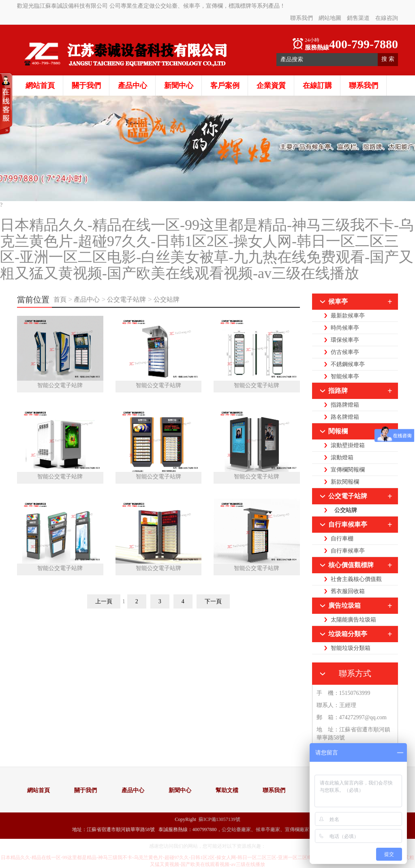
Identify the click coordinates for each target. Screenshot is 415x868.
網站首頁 (40, 86)
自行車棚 (342, 539)
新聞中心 (179, 86)
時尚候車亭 (345, 328)
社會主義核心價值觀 (356, 579)
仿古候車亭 (345, 352)
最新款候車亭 (348, 316)
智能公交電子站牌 (60, 385)
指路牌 (338, 391)
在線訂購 (317, 86)
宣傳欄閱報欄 (348, 470)
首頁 (61, 299)
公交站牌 (167, 299)
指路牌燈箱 (345, 405)
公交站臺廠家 (236, 829)
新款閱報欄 (345, 482)
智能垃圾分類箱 (351, 648)
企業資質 (271, 86)
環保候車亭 (345, 340)
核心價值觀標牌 (351, 565)
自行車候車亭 (348, 524)
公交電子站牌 (126, 299)
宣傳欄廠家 (297, 829)
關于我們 (86, 86)
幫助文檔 (227, 790)
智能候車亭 (345, 376)
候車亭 (338, 301)
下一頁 (213, 601)
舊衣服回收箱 (348, 591)
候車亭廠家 (268, 829)
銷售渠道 (358, 18)
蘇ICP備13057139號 (219, 819)
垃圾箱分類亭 (348, 634)
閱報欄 (338, 431)
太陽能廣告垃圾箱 (353, 620)
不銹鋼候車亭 (348, 364)
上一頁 (104, 601)
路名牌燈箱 (345, 417)
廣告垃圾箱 (344, 605)
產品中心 (133, 86)
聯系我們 (302, 18)
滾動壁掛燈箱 (348, 445)
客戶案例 (225, 86)
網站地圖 (330, 18)
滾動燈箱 (342, 458)
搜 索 (388, 59)
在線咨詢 (387, 18)
